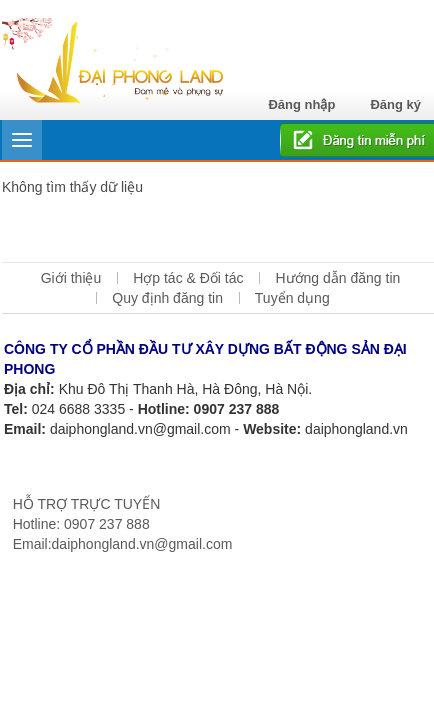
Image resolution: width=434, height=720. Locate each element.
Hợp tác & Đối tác (188, 278)
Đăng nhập (301, 104)
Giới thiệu (71, 278)
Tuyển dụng (292, 298)
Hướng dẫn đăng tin (337, 278)
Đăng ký (395, 104)
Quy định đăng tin (167, 298)
